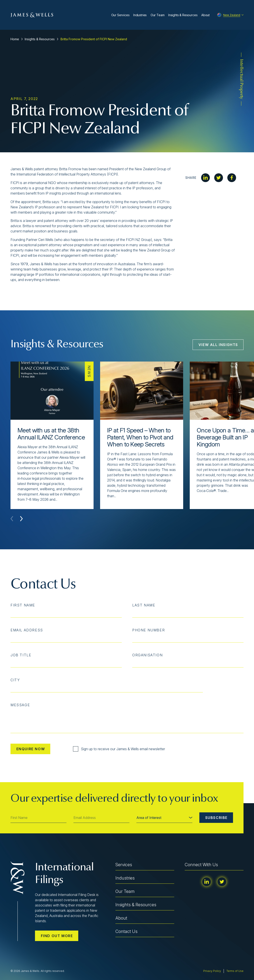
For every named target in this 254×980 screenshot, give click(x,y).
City (15, 680)
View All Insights (218, 345)
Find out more (57, 936)
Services (124, 865)
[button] (21, 519)
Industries (140, 15)
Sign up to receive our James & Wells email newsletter (119, 749)
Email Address (27, 630)
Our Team (158, 15)
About (205, 15)
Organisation (147, 655)
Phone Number (149, 630)
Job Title (21, 655)
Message (20, 705)
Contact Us (126, 931)
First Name (23, 605)
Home (15, 39)
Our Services (120, 15)
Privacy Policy (212, 971)
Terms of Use (235, 971)
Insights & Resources (183, 15)
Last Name (144, 605)
